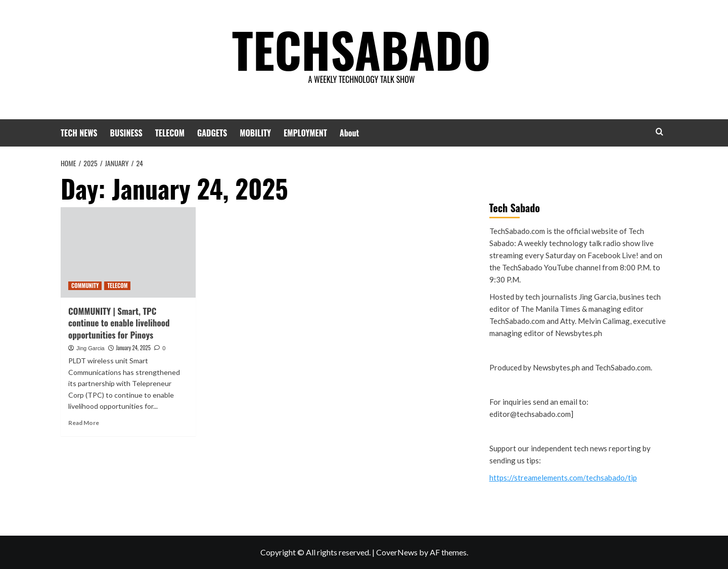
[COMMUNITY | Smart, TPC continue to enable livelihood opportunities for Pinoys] (128, 252)
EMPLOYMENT (305, 133)
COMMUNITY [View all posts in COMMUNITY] (85, 286)
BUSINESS (126, 133)
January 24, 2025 (133, 348)
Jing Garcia (90, 348)
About (349, 133)
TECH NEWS (79, 133)
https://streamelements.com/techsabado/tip (563, 478)
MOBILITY (255, 133)
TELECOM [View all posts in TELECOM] (117, 286)
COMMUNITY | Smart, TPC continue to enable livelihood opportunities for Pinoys (119, 323)
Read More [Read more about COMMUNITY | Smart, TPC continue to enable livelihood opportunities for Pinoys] (84, 423)
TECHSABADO (361, 48)
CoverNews (397, 552)
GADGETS (212, 133)
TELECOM (170, 133)
